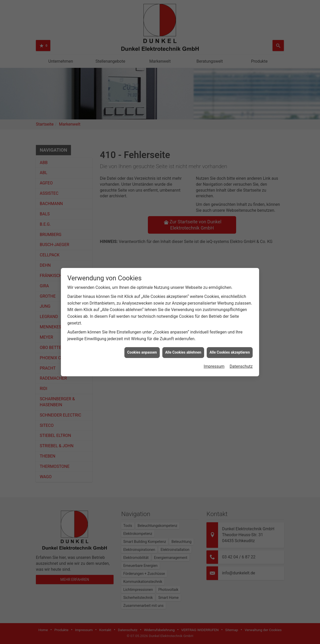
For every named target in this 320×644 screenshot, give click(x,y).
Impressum (214, 357)
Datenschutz (241, 357)
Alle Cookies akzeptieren (230, 343)
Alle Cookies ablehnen (183, 343)
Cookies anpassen (142, 343)
